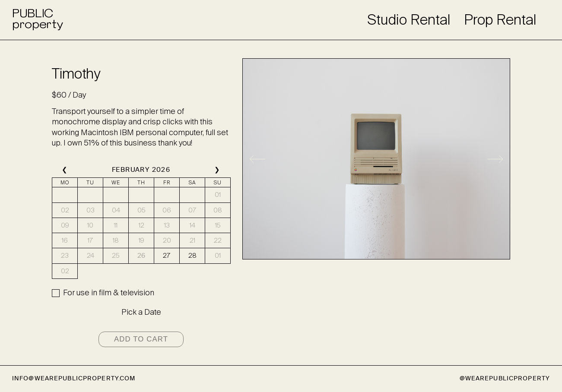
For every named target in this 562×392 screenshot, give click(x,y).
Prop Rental (500, 20)
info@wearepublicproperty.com (74, 378)
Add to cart (141, 339)
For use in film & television (109, 293)
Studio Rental (409, 20)
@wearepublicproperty (505, 378)
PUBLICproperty (37, 20)
